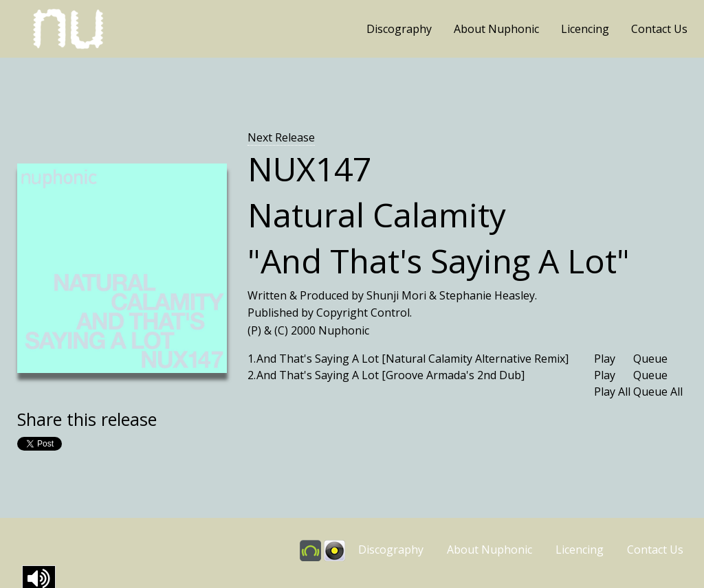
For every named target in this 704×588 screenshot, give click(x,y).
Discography (399, 29)
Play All (612, 392)
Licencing (585, 29)
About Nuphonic (496, 29)
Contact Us (659, 29)
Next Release (281, 137)
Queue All (658, 392)
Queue (650, 359)
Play (605, 359)
